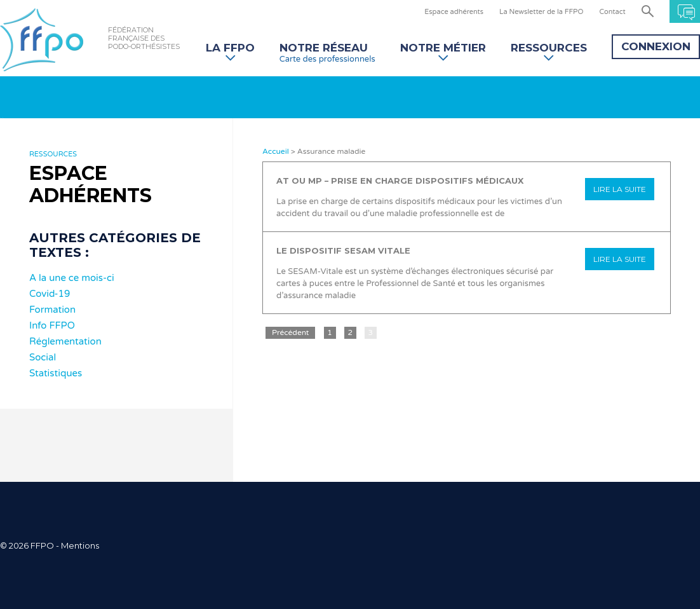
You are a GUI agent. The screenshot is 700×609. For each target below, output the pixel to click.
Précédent (290, 332)
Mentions (80, 545)
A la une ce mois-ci (72, 278)
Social (43, 357)
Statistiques (56, 373)
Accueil (276, 151)
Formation (52, 310)
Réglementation (65, 341)
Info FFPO (52, 325)
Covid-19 (50, 294)
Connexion (656, 46)
